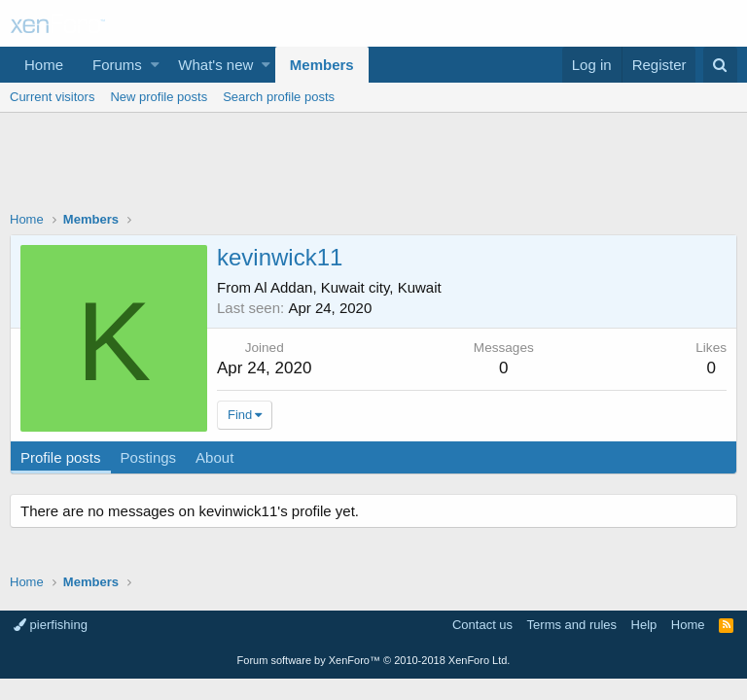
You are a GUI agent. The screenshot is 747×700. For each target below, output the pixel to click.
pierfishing (51, 625)
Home (44, 65)
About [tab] (214, 457)
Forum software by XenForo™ (374, 660)
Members (322, 65)
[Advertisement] (373, 166)
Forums (117, 65)
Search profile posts (279, 97)
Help (644, 625)
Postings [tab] (149, 457)
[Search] (720, 65)
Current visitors (52, 97)
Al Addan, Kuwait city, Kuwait (347, 287)
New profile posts (159, 97)
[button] (155, 65)
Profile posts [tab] (61, 457)
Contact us (482, 625)
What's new (215, 65)
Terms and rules (572, 625)
